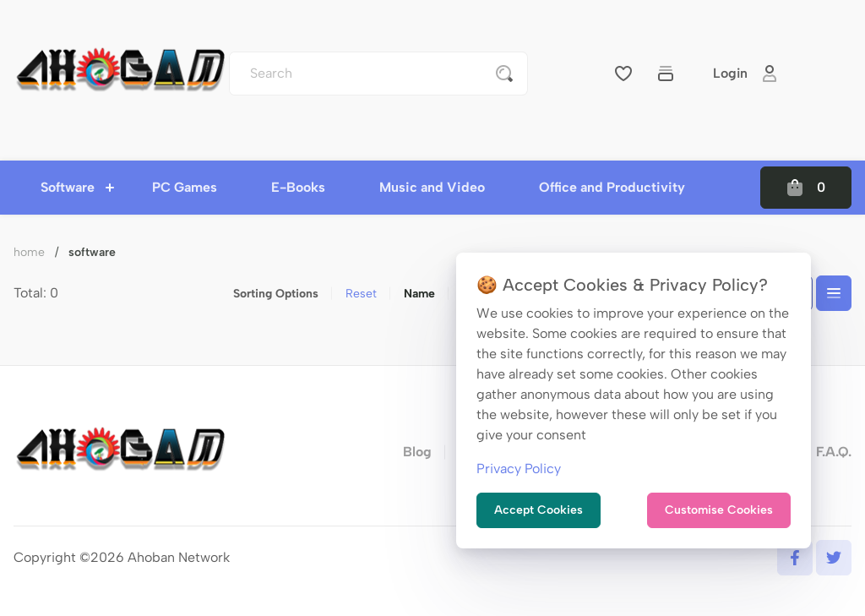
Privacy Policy (519, 469)
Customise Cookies (719, 510)
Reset (361, 294)
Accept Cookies (539, 510)
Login (745, 74)
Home (29, 252)
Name (419, 294)
